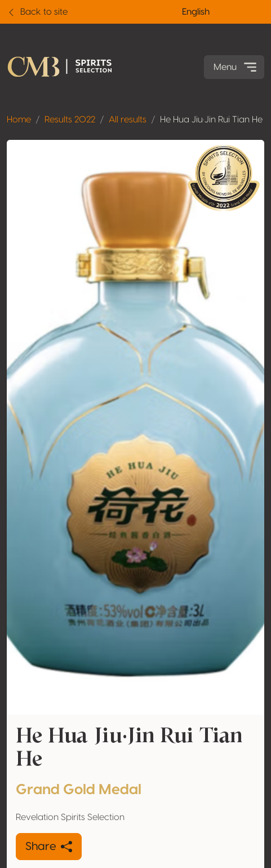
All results (128, 120)
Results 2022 (70, 120)
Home (19, 120)
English (196, 12)
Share (49, 847)
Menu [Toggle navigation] (236, 67)
